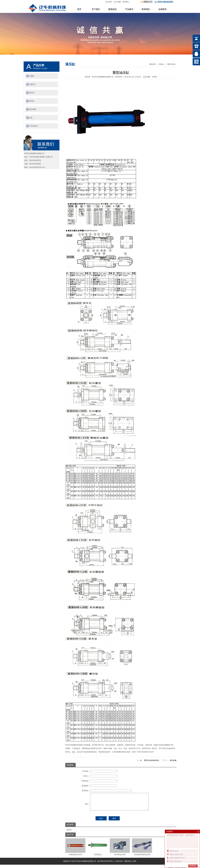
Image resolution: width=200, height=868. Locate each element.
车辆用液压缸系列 (75, 850)
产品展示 (129, 9)
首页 (79, 9)
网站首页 (152, 64)
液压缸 (162, 64)
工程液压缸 (98, 850)
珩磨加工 (33, 84)
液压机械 (173, 760)
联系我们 (126, 2)
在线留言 (162, 9)
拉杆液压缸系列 (120, 850)
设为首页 (109, 2)
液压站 (32, 93)
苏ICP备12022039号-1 (106, 865)
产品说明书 (33, 126)
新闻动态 (112, 9)
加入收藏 (117, 2)
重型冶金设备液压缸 (152, 760)
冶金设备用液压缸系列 (142, 850)
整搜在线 (128, 865)
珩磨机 (32, 76)
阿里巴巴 (148, 2)
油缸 (31, 118)
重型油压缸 (172, 64)
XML (135, 865)
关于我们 (96, 9)
